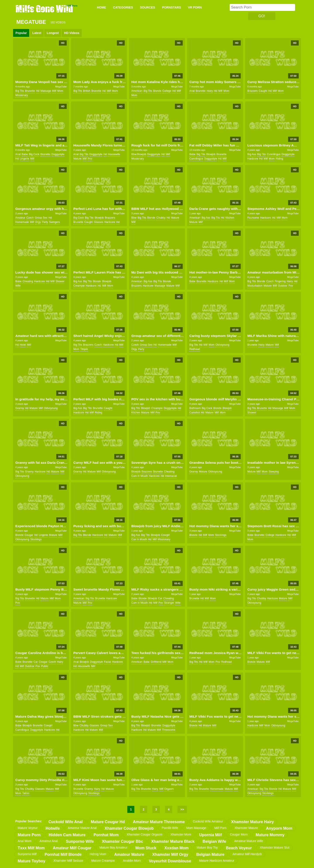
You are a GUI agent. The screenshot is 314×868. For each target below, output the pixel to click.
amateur (20, 218)
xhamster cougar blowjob (129, 828)
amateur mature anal (82, 828)
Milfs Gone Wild (45, 8)
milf (54, 91)
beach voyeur (239, 848)
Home (101, 7)
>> (182, 809)
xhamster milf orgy (170, 854)
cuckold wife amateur (208, 821)
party (45, 222)
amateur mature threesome (159, 822)
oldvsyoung (222, 345)
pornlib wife (170, 828)
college (167, 91)
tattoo (26, 793)
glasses (98, 222)
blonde (157, 91)
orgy (38, 222)
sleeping (274, 472)
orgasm (169, 789)
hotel (23, 345)
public (45, 666)
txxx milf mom (31, 848)
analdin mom (132, 861)
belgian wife (214, 841)
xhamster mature (246, 828)
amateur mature (129, 854)
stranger (169, 603)
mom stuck (146, 848)
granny (20, 408)
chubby (161, 218)
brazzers (252, 91)
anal (192, 91)
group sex (41, 218)
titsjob (84, 349)
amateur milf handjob (247, 854)
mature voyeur (28, 828)
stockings (36, 539)
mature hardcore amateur (217, 861)
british (87, 91)
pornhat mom (106, 835)
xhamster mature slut (274, 848)
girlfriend (156, 662)
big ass (252, 154)
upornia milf (210, 835)
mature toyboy (32, 861)
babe (25, 154)
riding (279, 159)
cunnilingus (196, 159)
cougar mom (239, 834)
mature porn (29, 835)
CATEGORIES (123, 7)
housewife (114, 154)
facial (108, 662)
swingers (54, 222)
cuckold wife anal (66, 822)
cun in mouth (139, 539)
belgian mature (210, 854)
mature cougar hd (108, 822)
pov (90, 159)
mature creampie (103, 861)
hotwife (53, 828)
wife (18, 286)
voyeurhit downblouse (170, 861)
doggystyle (58, 154)
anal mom (25, 841)
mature (77, 159)
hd (38, 91)
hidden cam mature (67, 835)
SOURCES (148, 7)
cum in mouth (139, 476)
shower (60, 281)
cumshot (195, 413)
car (160, 598)
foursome (253, 218)
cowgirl (166, 535)
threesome (169, 730)
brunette (30, 91)
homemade (22, 222)
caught (263, 91)
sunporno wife (80, 841)
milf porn (220, 828)
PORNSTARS (172, 7)
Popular (21, 33)
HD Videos (72, 33)
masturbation (255, 286)
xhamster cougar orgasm (144, 834)
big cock (34, 154)
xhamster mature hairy (253, 822)
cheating (28, 281)
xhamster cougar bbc (122, 841)
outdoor (283, 286)
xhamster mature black (173, 841)
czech (30, 218)
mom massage (196, 828)
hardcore (253, 159)
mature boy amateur (113, 848)
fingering (280, 281)
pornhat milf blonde (63, 854)
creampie (79, 286)
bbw (134, 218)
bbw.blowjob (139, 154)
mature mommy (270, 835)
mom (60, 91)
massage (46, 91)
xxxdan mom (177, 848)
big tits (20, 91)
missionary (21, 95)
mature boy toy (207, 848)
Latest (37, 33)
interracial (171, 476)
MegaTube (61, 87)
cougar (29, 535)
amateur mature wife (249, 841)
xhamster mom (181, 834)
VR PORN (195, 7)
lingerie (25, 159)
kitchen (230, 218)
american (137, 91)
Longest (53, 33)
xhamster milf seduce (68, 861)
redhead (195, 349)
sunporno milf (27, 854)
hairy (210, 91)
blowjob (211, 154)
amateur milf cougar (72, 848)
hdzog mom (98, 854)
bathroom (195, 408)
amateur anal (49, 841)
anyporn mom (279, 828)
